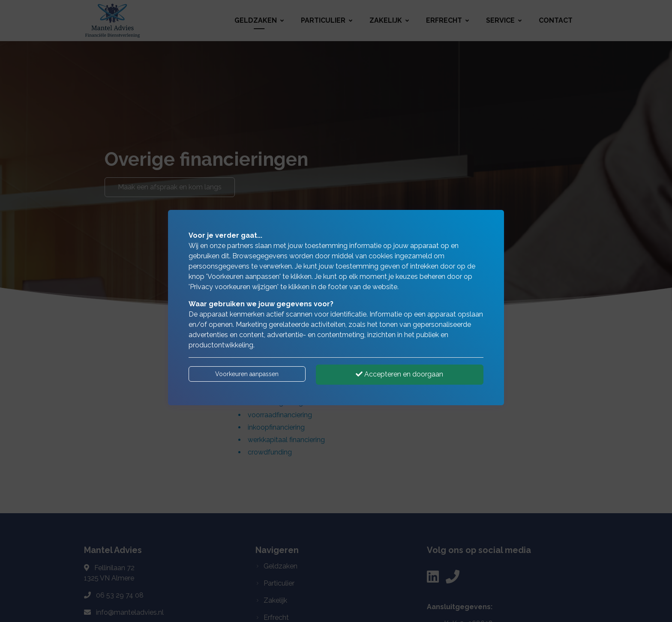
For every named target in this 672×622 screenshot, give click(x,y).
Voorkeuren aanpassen (247, 374)
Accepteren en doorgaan (399, 374)
